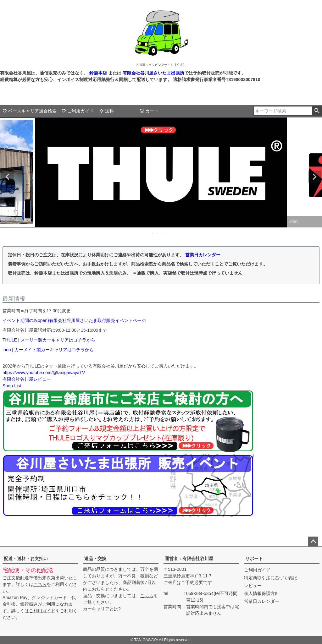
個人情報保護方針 (262, 593)
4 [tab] (166, 233)
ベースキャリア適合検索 (30, 111)
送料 (107, 111)
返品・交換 (95, 559)
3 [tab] (161, 233)
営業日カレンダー (203, 255)
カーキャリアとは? (102, 609)
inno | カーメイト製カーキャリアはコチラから (48, 350)
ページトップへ (313, 542)
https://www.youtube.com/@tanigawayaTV (44, 373)
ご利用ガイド (78, 111)
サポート (254, 559)
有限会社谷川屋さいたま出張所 (153, 73)
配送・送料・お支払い (26, 559)
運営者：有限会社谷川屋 (189, 559)
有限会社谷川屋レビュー (27, 379)
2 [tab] (157, 233)
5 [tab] (170, 233)
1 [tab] (153, 233)
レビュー (253, 586)
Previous (8, 177)
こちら (40, 584)
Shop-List (12, 386)
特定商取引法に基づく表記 (270, 578)
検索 (317, 111)
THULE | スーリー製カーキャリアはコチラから (49, 340)
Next (314, 177)
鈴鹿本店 (98, 73)
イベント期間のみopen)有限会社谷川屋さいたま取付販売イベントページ (74, 320)
